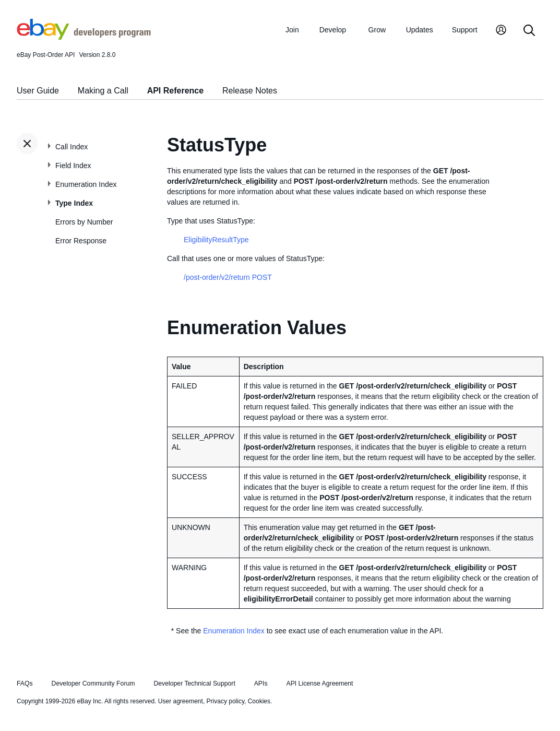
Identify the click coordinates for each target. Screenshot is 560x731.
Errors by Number (84, 222)
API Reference (176, 91)
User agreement (181, 701)
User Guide (38, 91)
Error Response (81, 241)
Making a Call (103, 91)
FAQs (25, 683)
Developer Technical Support (194, 683)
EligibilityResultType (216, 240)
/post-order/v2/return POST (228, 277)
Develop (333, 30)
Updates (420, 30)
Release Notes (250, 91)
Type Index (74, 203)
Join (292, 30)
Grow (377, 30)
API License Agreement (319, 683)
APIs (261, 683)
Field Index (73, 166)
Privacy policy (225, 701)
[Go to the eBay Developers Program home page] (84, 37)
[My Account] (501, 31)
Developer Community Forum (93, 683)
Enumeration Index (86, 184)
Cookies (259, 701)
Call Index (72, 147)
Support (465, 30)
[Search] (529, 31)
